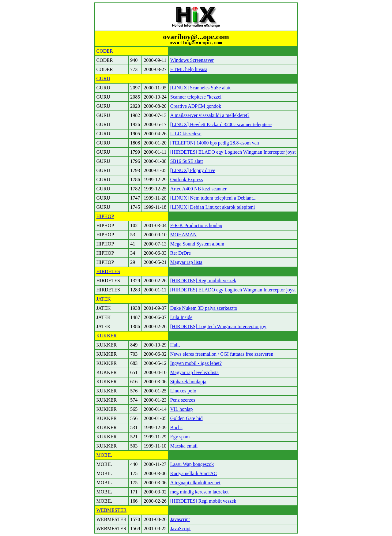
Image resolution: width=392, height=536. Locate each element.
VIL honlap (182, 409)
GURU (103, 79)
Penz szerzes (183, 400)
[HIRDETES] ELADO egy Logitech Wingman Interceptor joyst (233, 152)
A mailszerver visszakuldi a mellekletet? (210, 115)
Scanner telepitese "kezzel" (197, 97)
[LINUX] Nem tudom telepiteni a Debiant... (213, 198)
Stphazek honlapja (188, 382)
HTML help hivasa (189, 69)
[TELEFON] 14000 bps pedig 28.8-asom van (215, 143)
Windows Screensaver (192, 60)
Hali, (175, 345)
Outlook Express (187, 180)
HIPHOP (105, 216)
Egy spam (180, 437)
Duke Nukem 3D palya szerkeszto (204, 308)
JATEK (104, 299)
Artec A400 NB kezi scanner (198, 189)
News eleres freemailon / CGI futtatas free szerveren (222, 354)
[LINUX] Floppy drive (193, 170)
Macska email (184, 446)
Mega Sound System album (197, 244)
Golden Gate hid (187, 418)
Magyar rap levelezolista (194, 372)
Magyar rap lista (186, 262)
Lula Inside (181, 317)
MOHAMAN (183, 235)
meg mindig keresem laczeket (200, 492)
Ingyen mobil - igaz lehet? (196, 363)
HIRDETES (108, 271)
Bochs (176, 427)
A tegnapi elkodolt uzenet (195, 483)
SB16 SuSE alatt (187, 161)
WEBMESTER (112, 510)
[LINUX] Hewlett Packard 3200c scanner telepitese (221, 124)
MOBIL (104, 455)
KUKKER (107, 336)
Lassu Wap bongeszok (192, 464)
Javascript (180, 519)
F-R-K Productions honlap (196, 225)
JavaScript (181, 529)
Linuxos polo (183, 391)
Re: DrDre (181, 253)
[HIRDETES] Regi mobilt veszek (203, 281)
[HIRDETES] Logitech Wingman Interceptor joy (218, 326)
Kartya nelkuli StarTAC (194, 473)
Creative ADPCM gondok (196, 106)
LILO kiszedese (186, 134)
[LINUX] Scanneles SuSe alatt (200, 88)
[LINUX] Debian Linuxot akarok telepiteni (213, 207)
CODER (105, 51)
